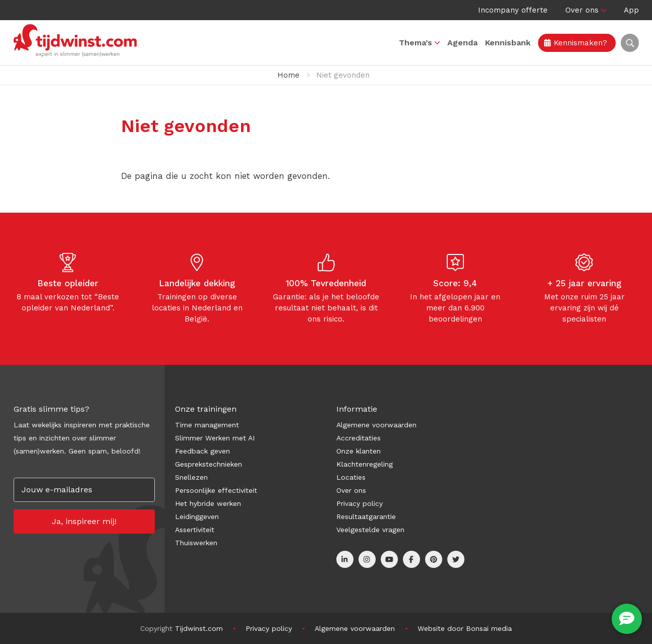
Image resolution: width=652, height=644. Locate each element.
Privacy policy (360, 503)
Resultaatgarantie (366, 517)
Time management (207, 425)
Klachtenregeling (365, 464)
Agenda (462, 43)
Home (288, 75)
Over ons (582, 10)
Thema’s (416, 43)
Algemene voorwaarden (376, 425)
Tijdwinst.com (199, 628)
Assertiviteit (195, 530)
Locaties (351, 477)
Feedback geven (202, 451)
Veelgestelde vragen (370, 530)
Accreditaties (359, 438)
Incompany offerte (513, 10)
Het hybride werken (208, 503)
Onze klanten (359, 451)
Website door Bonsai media (465, 628)
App (631, 10)
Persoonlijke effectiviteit (216, 490)
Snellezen (191, 477)
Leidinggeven (197, 517)
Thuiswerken (196, 543)
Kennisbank (508, 43)
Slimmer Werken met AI (215, 438)
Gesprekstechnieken (209, 464)
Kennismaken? (575, 43)
